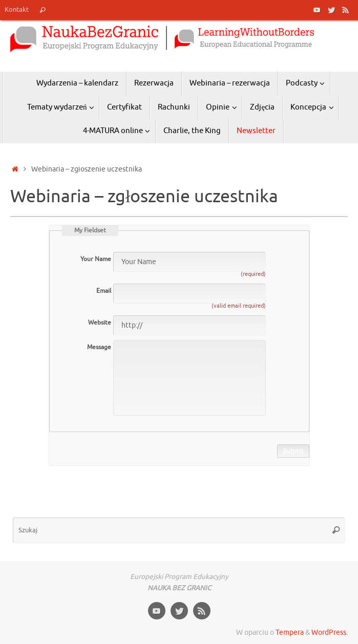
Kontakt (17, 10)
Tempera (290, 632)
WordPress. (330, 632)
